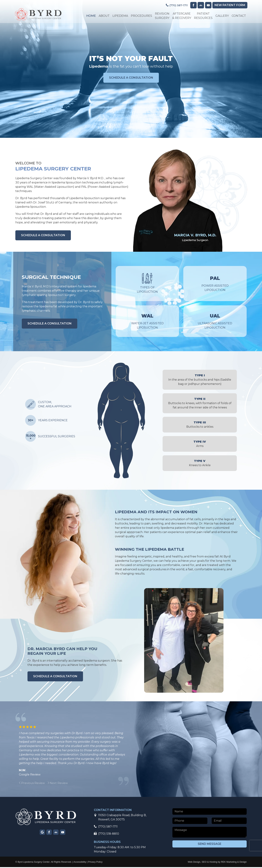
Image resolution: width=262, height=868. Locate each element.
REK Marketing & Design (234, 863)
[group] (42, 784)
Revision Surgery (161, 16)
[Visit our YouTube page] (207, 5)
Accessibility (80, 863)
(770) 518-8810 (106, 835)
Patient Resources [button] (203, 16)
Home (90, 16)
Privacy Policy (95, 863)
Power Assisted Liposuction (215, 284)
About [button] (103, 16)
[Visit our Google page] (42, 833)
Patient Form (229, 5)
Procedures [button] (141, 16)
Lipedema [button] (119, 16)
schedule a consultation (131, 79)
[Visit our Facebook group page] (56, 833)
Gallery (221, 16)
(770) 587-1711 (175, 5)
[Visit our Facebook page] (192, 5)
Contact (238, 16)
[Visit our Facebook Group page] (200, 5)
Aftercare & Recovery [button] (181, 16)
